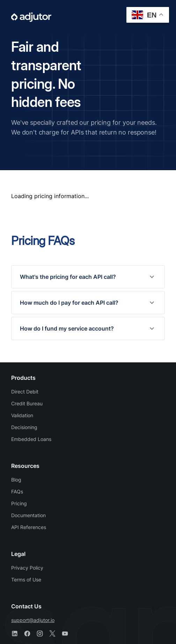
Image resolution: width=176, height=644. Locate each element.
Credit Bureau (27, 403)
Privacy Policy (27, 568)
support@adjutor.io (33, 620)
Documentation (28, 515)
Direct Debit (25, 392)
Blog (16, 480)
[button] (88, 277)
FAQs (17, 491)
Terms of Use (26, 580)
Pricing (19, 503)
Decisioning (24, 427)
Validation (22, 415)
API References (29, 527)
